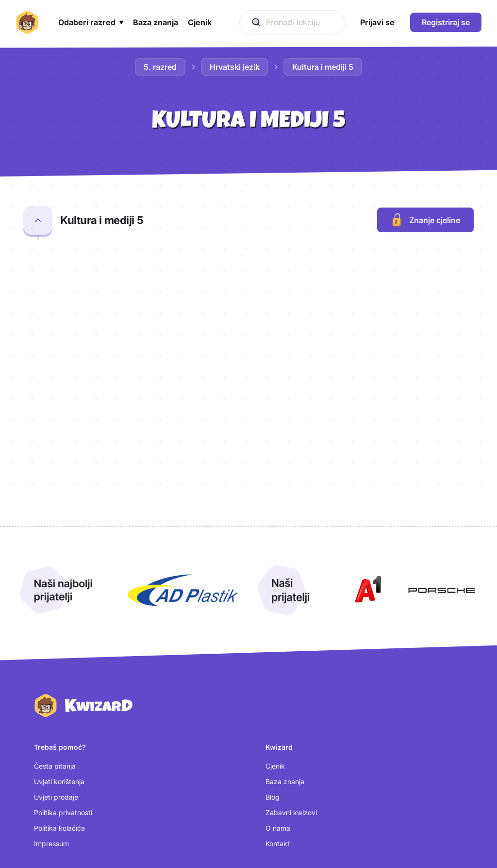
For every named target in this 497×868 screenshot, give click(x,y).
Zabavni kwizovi (291, 689)
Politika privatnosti (63, 689)
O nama (278, 704)
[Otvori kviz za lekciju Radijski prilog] (330, 276)
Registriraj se (446, 22)
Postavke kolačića (63, 811)
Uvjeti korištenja (59, 658)
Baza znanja (285, 658)
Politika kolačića (59, 704)
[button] (91, 22)
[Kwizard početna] (27, 22)
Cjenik (275, 642)
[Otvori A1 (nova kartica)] (366, 467)
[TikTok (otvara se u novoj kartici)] (283, 812)
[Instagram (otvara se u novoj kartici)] (288, 779)
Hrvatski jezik (235, 67)
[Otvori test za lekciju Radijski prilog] (409, 276)
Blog (273, 673)
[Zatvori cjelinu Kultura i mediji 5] (38, 220)
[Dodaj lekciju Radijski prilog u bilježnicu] (462, 274)
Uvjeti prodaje (56, 673)
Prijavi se (48, 780)
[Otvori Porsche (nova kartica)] (442, 467)
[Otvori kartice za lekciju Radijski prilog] (369, 276)
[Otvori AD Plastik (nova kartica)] (183, 467)
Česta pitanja (55, 642)
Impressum (51, 720)
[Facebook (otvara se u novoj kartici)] (288, 795)
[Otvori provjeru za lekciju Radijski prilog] (290, 276)
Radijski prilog (91, 270)
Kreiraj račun (54, 796)
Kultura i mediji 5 (323, 67)
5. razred (160, 67)
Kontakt (278, 720)
